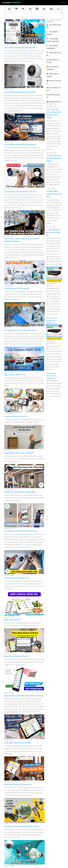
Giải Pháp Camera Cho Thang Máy (20, 492)
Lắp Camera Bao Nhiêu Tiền (17, 578)
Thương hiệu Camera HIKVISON (53, 40)
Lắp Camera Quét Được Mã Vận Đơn (20, 48)
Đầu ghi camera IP (54, 102)
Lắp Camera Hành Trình (15, 375)
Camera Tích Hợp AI (54, 82)
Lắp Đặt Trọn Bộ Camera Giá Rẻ (53, 232)
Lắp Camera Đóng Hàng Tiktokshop (20, 144)
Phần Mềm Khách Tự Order (16, 656)
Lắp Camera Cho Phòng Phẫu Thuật (20, 330)
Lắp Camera (11, 3)
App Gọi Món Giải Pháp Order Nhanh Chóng (24, 696)
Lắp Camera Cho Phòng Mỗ (17, 288)
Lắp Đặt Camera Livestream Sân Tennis (22, 826)
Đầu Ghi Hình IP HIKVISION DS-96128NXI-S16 (52, 321)
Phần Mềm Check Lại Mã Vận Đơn (54, 194)
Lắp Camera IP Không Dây (53, 68)
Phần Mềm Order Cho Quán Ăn (18, 784)
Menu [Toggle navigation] (63, 3)
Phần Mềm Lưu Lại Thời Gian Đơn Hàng (54, 158)
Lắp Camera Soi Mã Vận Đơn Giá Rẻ (20, 92)
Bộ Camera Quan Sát (54, 26)
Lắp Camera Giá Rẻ (53, 54)
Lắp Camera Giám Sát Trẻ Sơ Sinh (19, 453)
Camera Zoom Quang (53, 75)
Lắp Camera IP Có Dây (54, 89)
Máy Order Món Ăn (13, 620)
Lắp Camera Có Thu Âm (53, 61)
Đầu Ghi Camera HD (53, 96)
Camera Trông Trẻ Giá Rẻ (15, 416)
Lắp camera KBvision (52, 33)
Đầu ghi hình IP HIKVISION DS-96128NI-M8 (51, 376)
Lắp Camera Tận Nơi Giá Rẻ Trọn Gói (20, 192)
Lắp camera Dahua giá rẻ (52, 47)
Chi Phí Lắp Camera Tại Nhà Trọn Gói (20, 531)
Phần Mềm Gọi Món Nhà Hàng (17, 743)
